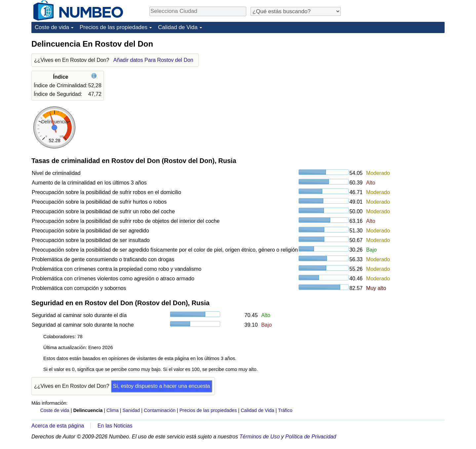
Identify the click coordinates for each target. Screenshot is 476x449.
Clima (113, 410)
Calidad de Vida (178, 27)
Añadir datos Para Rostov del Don (153, 60)
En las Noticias (115, 426)
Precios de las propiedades (114, 27)
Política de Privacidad (311, 437)
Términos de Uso (259, 437)
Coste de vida (52, 27)
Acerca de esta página (58, 426)
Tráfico (285, 410)
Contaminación (160, 410)
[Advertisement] (395, 80)
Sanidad (131, 410)
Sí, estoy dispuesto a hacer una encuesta (162, 386)
